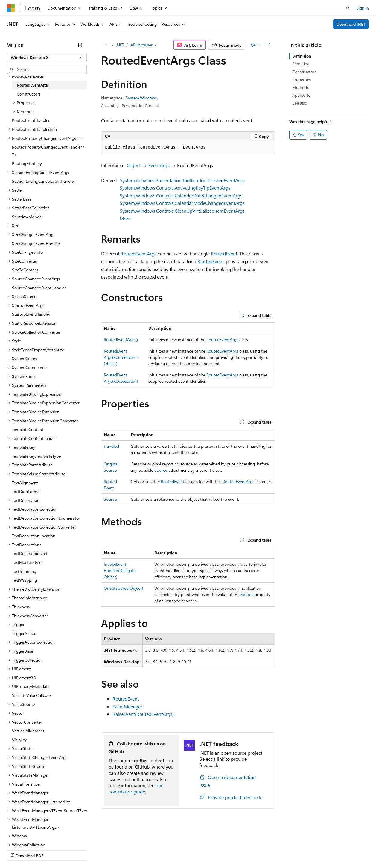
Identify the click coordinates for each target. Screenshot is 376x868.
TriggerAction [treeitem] (24, 633)
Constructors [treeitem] (29, 94)
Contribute (107, 850)
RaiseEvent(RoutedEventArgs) (143, 714)
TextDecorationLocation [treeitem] (34, 536)
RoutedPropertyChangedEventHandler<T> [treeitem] (48, 151)
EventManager (127, 706)
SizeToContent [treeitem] (25, 270)
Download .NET (351, 24)
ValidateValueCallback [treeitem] (32, 695)
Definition (302, 56)
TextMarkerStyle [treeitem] (27, 562)
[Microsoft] (11, 8)
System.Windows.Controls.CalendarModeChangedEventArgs (182, 203)
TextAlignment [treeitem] (25, 483)
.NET (120, 45)
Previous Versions (54, 850)
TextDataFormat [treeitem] (26, 491)
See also (300, 103)
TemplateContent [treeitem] (28, 429)
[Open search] (348, 8)
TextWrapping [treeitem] (25, 580)
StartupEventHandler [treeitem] (31, 314)
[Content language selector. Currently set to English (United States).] (35, 835)
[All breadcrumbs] (106, 45)
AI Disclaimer (19, 850)
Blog (82, 850)
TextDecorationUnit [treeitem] (30, 553)
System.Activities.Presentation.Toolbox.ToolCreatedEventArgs (182, 180)
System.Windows (141, 98)
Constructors (304, 72)
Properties (302, 80)
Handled (111, 446)
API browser (141, 45)
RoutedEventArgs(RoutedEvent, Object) (121, 357)
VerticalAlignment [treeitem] (28, 731)
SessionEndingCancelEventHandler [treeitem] (44, 181)
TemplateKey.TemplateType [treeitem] (36, 456)
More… (127, 218)
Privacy (131, 850)
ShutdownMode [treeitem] (27, 217)
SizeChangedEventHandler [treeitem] (36, 243)
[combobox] (47, 58)
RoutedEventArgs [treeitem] (33, 85)
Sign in (363, 8)
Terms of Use (219, 850)
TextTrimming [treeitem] (24, 571)
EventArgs (159, 165)
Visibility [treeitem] (19, 740)
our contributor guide (136, 788)
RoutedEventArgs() (121, 340)
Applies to (301, 95)
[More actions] (270, 45)
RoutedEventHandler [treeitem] (31, 120)
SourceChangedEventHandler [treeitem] (39, 288)
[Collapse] (79, 45)
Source (161, 470)
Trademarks (248, 850)
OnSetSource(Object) (123, 588)
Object (134, 165)
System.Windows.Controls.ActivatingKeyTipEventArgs (175, 188)
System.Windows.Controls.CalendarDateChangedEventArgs (181, 195)
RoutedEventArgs (138, 254)
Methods (300, 87)
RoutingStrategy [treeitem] (27, 163)
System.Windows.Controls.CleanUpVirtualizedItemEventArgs (182, 211)
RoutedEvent (224, 254)
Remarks (300, 64)
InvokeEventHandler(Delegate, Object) (120, 570)
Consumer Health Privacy (172, 850)
